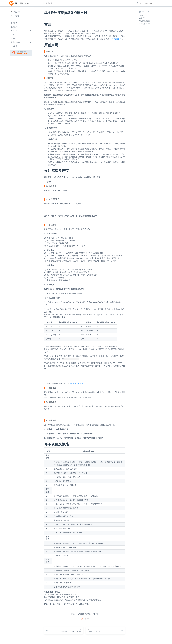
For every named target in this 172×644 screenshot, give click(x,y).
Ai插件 (13, 35)
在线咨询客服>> (22, 54)
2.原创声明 (142, 18)
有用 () (85, 619)
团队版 (13, 38)
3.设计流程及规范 (144, 21)
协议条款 (14, 46)
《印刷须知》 (116, 39)
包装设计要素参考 (75, 383)
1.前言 (141, 15)
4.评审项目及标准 (144, 24)
